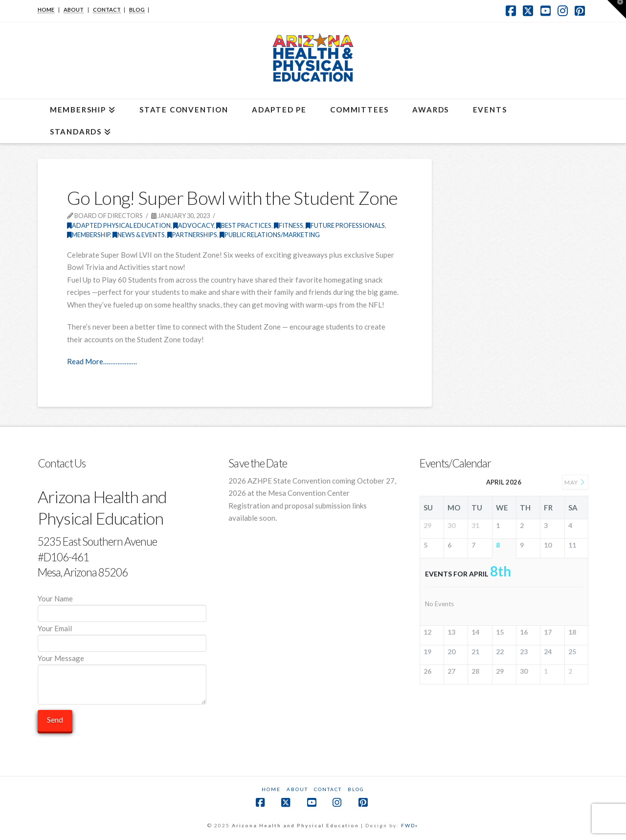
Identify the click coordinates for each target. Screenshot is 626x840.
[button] (617, 9)
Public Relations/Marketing (270, 235)
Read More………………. (102, 361)
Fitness (289, 225)
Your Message (122, 664)
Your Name (122, 607)
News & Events (139, 235)
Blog (356, 789)
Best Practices (244, 225)
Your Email (122, 636)
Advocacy (193, 225)
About (297, 789)
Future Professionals (345, 225)
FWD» (410, 825)
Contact (328, 789)
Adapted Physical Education (119, 225)
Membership (89, 235)
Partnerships (192, 235)
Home (271, 789)
